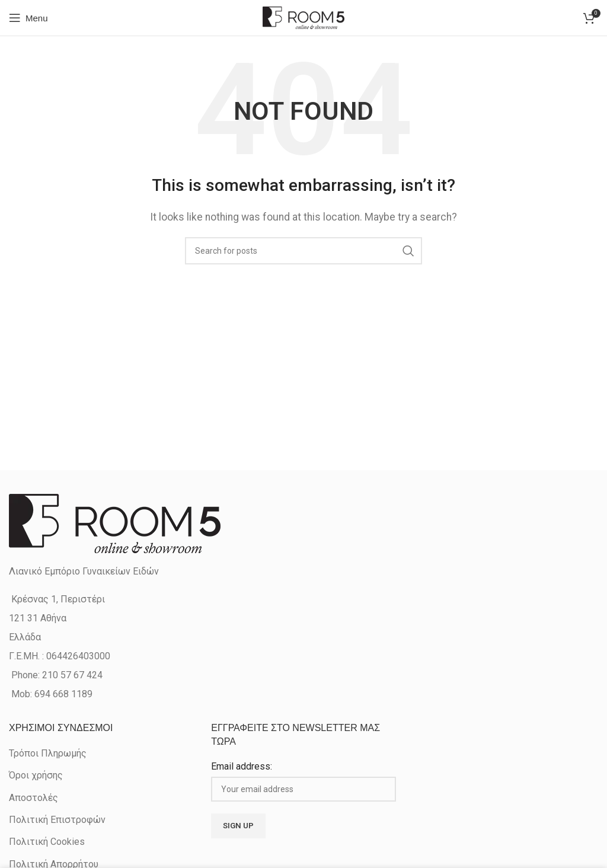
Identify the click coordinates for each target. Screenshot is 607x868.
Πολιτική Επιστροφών (57, 820)
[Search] (303, 251)
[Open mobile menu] (28, 18)
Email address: (242, 766)
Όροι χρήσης (36, 775)
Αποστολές (33, 798)
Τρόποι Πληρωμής (48, 753)
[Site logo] (303, 17)
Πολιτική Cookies (47, 842)
